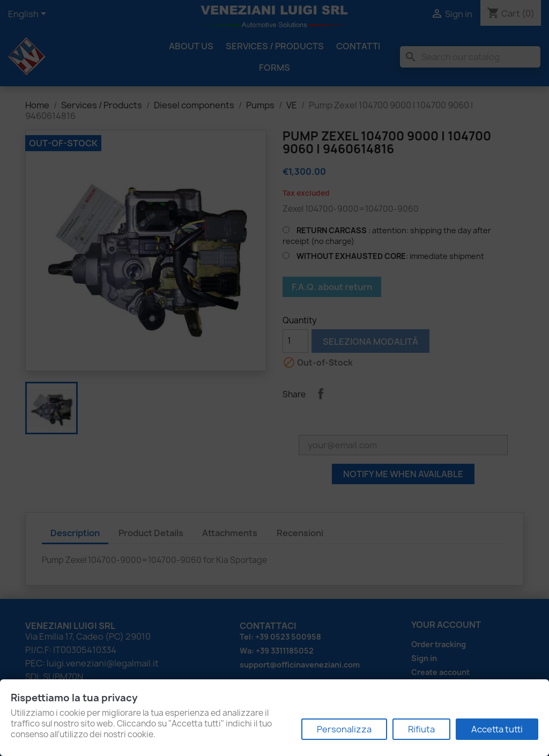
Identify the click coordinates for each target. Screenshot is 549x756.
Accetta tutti (497, 729)
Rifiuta (421, 729)
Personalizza (344, 729)
